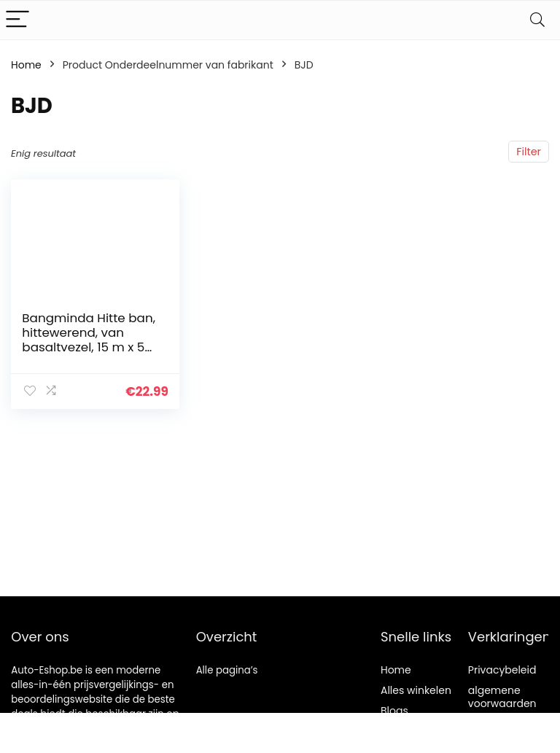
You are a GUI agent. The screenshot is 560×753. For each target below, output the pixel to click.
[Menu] (17, 20)
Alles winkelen (416, 690)
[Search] (537, 20)
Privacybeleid (502, 670)
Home (26, 65)
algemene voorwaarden (502, 697)
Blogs (394, 711)
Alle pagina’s (227, 670)
